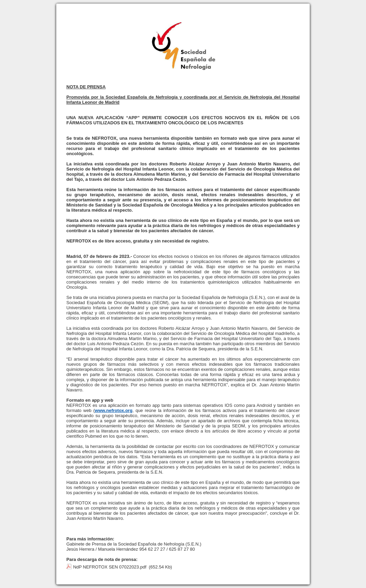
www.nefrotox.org (114, 410)
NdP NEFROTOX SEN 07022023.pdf (110, 567)
